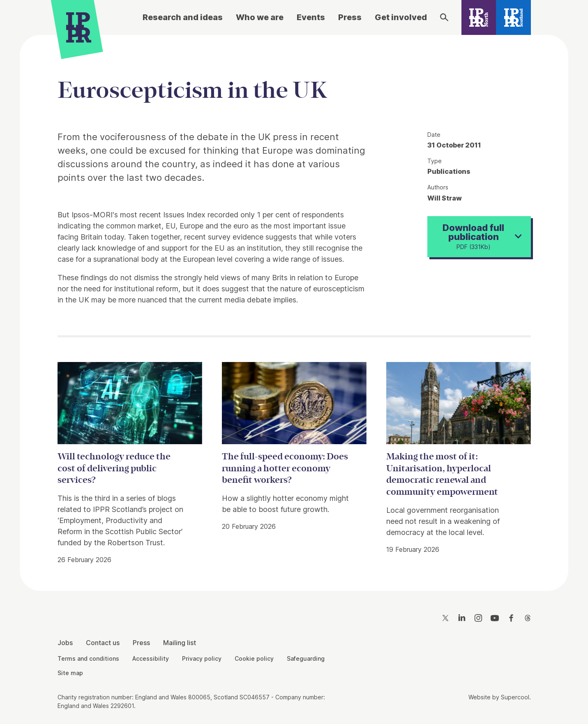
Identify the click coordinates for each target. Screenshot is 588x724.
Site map (70, 673)
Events (311, 17)
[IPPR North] (479, 17)
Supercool (515, 697)
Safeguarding (306, 658)
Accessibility (151, 658)
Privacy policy (202, 658)
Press (350, 17)
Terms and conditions (88, 658)
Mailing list (180, 643)
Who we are (260, 17)
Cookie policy (254, 658)
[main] (294, 307)
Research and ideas (183, 17)
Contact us (103, 643)
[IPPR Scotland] (513, 17)
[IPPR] (79, 27)
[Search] (444, 17)
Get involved (401, 17)
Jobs (65, 643)
